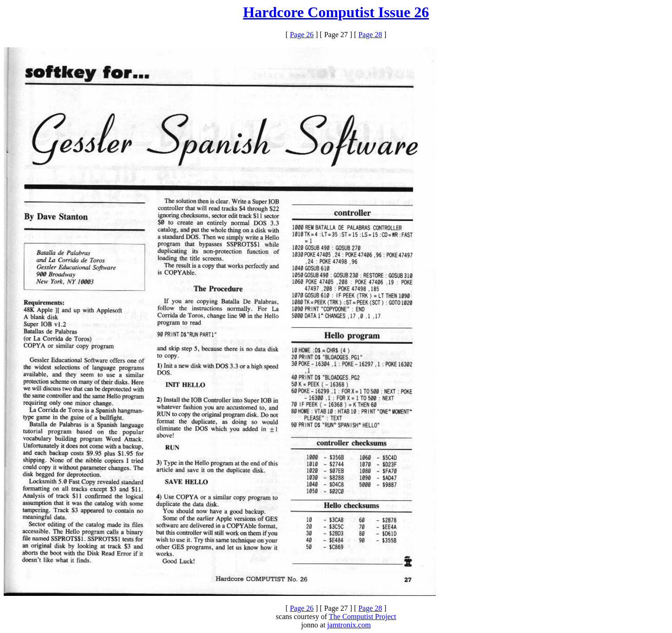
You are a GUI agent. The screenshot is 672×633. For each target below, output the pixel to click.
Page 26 (302, 35)
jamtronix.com (349, 625)
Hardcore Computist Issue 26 (336, 12)
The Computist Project (362, 617)
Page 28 (370, 35)
